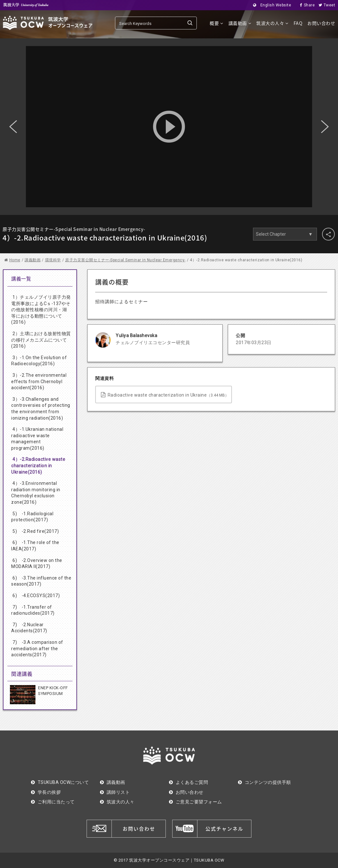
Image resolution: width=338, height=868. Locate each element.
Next (325, 127)
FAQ (298, 23)
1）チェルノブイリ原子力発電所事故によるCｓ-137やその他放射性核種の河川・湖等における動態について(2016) (41, 310)
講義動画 (240, 23)
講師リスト (115, 792)
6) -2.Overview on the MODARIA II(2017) (37, 564)
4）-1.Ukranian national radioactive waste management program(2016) (37, 439)
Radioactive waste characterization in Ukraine (165, 395)
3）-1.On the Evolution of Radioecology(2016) (39, 361)
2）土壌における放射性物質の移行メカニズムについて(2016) (41, 340)
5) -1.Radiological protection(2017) (32, 517)
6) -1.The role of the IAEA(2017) (35, 546)
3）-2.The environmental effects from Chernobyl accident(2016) (39, 381)
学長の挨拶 (46, 792)
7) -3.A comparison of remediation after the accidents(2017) (37, 648)
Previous (13, 127)
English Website (270, 5)
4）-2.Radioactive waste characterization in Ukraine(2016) (38, 466)
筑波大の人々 (272, 23)
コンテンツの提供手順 (265, 782)
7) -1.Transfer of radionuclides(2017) (33, 610)
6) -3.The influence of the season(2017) (41, 581)
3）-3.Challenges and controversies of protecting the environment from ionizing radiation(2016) (41, 409)
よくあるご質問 (188, 782)
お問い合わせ (321, 23)
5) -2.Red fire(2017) (36, 531)
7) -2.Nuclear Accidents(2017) (29, 628)
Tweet (325, 5)
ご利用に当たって (53, 802)
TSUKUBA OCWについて (60, 782)
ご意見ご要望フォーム (196, 802)
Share (305, 5)
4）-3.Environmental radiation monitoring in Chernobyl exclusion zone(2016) (36, 493)
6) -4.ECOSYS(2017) (36, 596)
